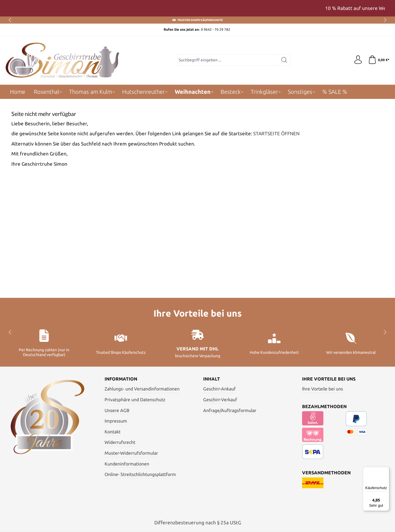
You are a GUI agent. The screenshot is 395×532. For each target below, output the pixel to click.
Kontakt (113, 432)
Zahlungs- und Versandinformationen (142, 389)
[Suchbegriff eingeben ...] (228, 60)
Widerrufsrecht (120, 442)
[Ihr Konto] (358, 60)
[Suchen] (284, 60)
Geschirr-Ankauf (219, 389)
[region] (197, 8)
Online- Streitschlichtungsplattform (140, 474)
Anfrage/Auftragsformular (230, 410)
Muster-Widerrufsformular (131, 453)
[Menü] (386, 470)
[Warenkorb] (379, 60)
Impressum (116, 421)
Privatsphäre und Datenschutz (135, 400)
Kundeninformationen (127, 464)
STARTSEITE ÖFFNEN (276, 133)
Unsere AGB (117, 410)
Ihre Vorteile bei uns (323, 389)
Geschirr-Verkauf (220, 400)
